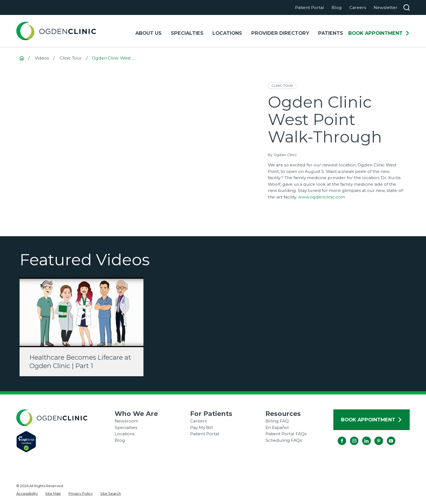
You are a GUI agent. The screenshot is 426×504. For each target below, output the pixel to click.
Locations (125, 434)
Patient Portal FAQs (286, 434)
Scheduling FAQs (284, 440)
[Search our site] (407, 7)
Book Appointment (379, 33)
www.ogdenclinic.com (322, 197)
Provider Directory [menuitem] (280, 33)
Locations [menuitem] (227, 33)
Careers (358, 7)
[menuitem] (27, 494)
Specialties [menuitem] (187, 33)
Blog (337, 7)
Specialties (126, 427)
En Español (277, 427)
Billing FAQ (277, 421)
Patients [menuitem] (331, 33)
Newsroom (126, 421)
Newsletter (386, 7)
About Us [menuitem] (148, 33)
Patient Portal (310, 7)
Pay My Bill (202, 427)
